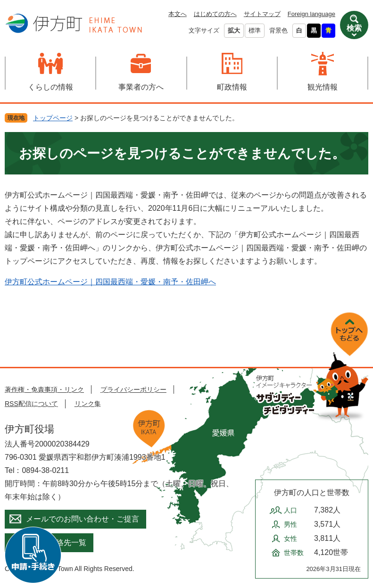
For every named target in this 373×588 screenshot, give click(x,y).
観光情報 (323, 87)
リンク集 (88, 404)
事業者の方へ (141, 87)
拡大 (234, 30)
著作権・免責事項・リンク (44, 389)
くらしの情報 (50, 87)
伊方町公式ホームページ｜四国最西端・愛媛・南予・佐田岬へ (110, 282)
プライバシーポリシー (133, 389)
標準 (255, 30)
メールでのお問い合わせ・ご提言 (83, 519)
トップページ (53, 118)
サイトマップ (262, 14)
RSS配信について (31, 404)
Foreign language (311, 14)
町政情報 (232, 87)
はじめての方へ (215, 14)
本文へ (178, 14)
